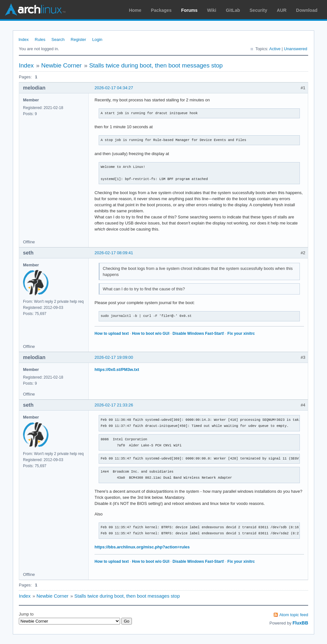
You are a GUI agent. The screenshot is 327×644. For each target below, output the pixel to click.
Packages (161, 10)
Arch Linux (35, 10)
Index (24, 39)
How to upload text (112, 334)
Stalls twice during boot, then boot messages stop (156, 65)
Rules (40, 39)
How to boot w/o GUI (151, 334)
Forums (189, 10)
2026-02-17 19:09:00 (114, 357)
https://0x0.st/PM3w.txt (117, 369)
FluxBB (300, 623)
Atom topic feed (294, 615)
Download (307, 10)
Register (78, 39)
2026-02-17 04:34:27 (114, 88)
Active (275, 49)
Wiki (212, 10)
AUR (282, 10)
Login (97, 39)
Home (135, 10)
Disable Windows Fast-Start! (198, 334)
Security (259, 10)
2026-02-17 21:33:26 (114, 405)
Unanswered (296, 49)
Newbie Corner (61, 65)
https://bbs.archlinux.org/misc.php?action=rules (142, 547)
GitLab (233, 10)
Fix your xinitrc (241, 334)
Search (58, 39)
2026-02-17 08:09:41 (114, 253)
